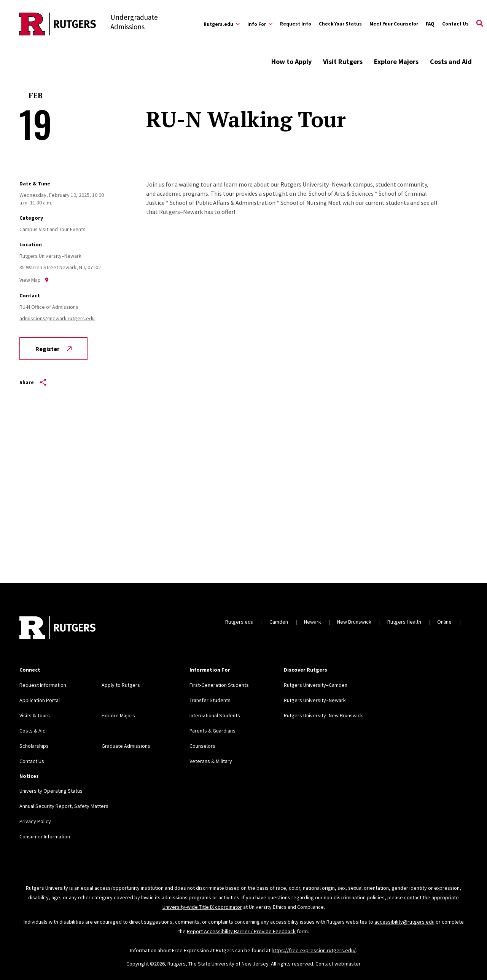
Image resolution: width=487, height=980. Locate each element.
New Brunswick (354, 622)
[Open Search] (480, 24)
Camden (279, 622)
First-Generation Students (219, 685)
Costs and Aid (451, 61)
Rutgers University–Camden (316, 685)
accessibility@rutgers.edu (404, 922)
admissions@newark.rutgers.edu (57, 318)
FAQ (430, 24)
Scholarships (34, 746)
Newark (313, 622)
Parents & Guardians (212, 731)
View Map (34, 280)
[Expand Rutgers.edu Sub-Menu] (222, 24)
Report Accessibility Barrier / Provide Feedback (241, 931)
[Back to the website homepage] (58, 24)
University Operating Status (51, 791)
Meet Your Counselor (394, 24)
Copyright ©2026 (146, 964)
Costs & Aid (33, 731)
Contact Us (455, 24)
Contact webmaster (338, 964)
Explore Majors (396, 61)
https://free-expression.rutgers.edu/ (314, 950)
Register (53, 349)
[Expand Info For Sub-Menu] (260, 24)
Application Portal (40, 700)
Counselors (202, 746)
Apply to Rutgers (121, 685)
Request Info (296, 24)
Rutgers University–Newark (315, 700)
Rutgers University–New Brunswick (323, 715)
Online (444, 622)
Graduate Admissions (126, 746)
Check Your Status (340, 24)
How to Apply (291, 61)
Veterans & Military (211, 761)
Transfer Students (210, 700)
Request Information (43, 685)
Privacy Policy (35, 821)
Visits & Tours (35, 715)
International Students (215, 715)
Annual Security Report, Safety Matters (64, 806)
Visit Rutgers (343, 61)
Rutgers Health (404, 622)
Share (33, 382)
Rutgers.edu (239, 622)
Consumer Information (45, 836)
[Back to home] (57, 629)
